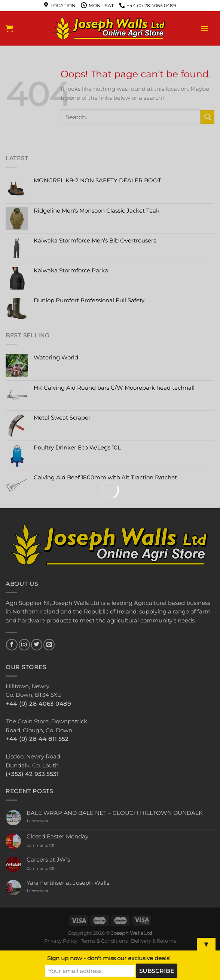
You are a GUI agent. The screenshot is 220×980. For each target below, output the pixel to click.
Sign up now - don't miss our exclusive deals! (109, 958)
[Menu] (204, 29)
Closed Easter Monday (57, 837)
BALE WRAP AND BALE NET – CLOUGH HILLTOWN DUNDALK (115, 813)
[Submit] (207, 117)
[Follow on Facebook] (12, 645)
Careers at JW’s (48, 860)
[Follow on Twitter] (37, 645)
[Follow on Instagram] (24, 645)
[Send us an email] (49, 645)
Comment (38, 821)
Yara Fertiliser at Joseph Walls (68, 883)
